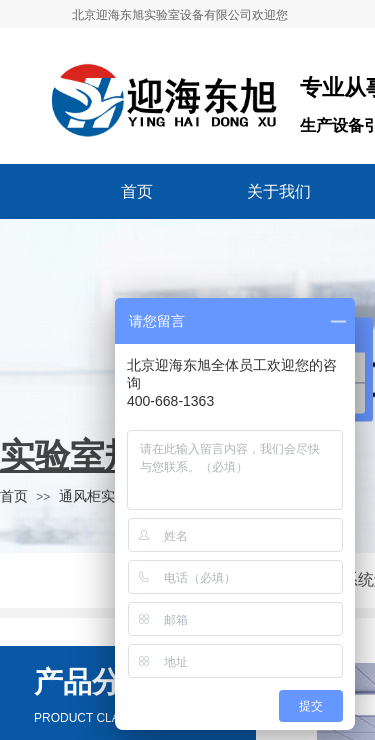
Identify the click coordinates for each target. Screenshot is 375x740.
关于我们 (279, 191)
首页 (137, 191)
